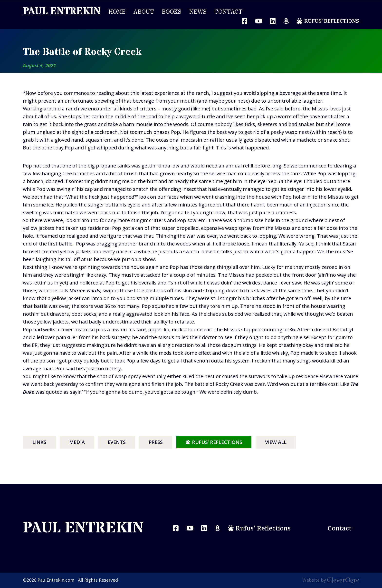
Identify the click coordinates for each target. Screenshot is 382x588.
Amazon (286, 21)
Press (156, 442)
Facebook (176, 528)
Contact (228, 11)
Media (77, 442)
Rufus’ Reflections (332, 21)
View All (276, 442)
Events (117, 442)
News (198, 11)
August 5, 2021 (39, 65)
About (144, 11)
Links (39, 442)
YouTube (259, 21)
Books (172, 11)
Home (117, 11)
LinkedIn (273, 21)
